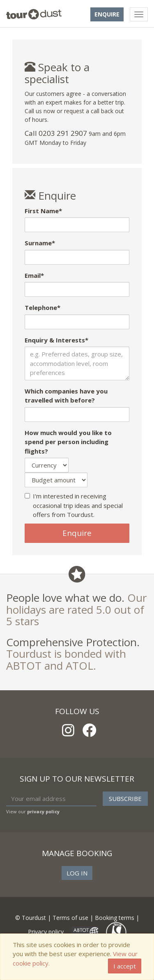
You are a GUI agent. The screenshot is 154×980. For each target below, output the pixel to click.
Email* (34, 275)
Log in (77, 873)
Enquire (107, 14)
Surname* (40, 243)
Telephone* (43, 307)
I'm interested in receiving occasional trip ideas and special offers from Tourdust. (74, 505)
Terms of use (70, 918)
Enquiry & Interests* (56, 340)
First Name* (43, 211)
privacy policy (43, 811)
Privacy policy (46, 932)
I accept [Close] (125, 966)
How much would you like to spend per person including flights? (68, 442)
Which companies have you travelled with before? (66, 396)
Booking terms (115, 918)
